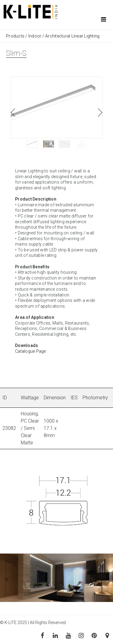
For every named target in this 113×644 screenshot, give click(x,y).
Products (16, 36)
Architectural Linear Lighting (72, 36)
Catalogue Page (31, 351)
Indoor (35, 36)
